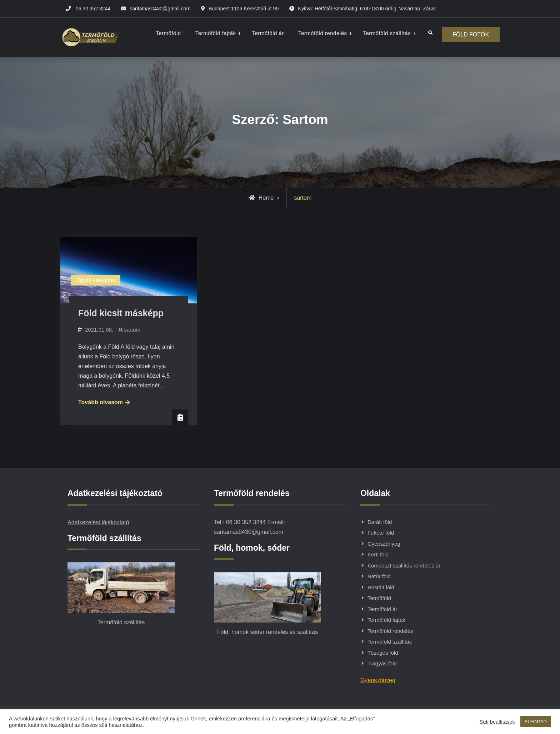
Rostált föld (381, 587)
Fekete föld (381, 533)
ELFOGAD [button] (536, 722)
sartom (132, 330)
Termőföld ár (268, 33)
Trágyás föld (382, 663)
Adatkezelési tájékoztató (98, 522)
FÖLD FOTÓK (471, 34)
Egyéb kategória (96, 280)
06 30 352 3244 (93, 9)
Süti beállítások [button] (497, 722)
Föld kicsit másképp (121, 313)
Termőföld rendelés (322, 33)
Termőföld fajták (215, 33)
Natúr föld (379, 576)
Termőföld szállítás (387, 33)
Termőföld (168, 33)
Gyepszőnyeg (384, 544)
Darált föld (380, 522)
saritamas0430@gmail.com (160, 9)
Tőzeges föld (383, 653)
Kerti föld (378, 554)
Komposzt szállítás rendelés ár (404, 566)
